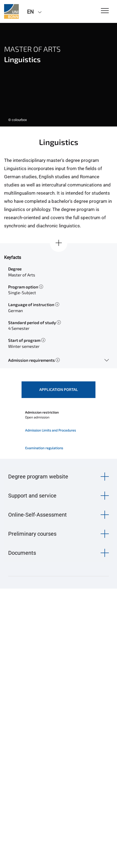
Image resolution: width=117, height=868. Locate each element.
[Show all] (59, 243)
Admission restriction (42, 412)
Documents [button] (22, 553)
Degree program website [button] (38, 477)
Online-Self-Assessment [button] (37, 515)
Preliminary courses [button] (32, 534)
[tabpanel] (58, 75)
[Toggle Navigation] (105, 11)
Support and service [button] (32, 496)
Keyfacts (13, 257)
